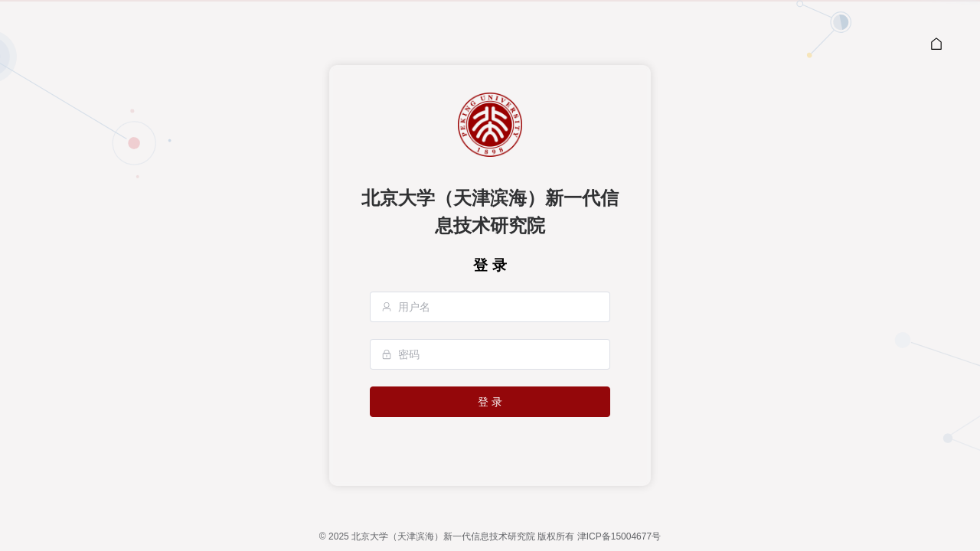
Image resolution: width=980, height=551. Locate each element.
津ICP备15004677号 (619, 536)
